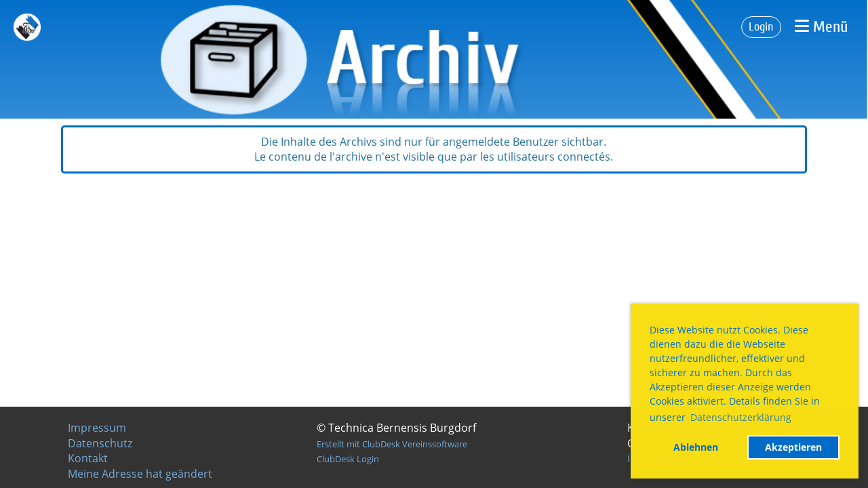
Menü (821, 27)
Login (761, 27)
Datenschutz (100, 443)
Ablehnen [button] (696, 447)
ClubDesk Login (348, 459)
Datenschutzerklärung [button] (741, 417)
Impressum (97, 428)
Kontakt (88, 458)
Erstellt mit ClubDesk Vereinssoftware (392, 444)
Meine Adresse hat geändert (140, 474)
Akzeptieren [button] (793, 447)
